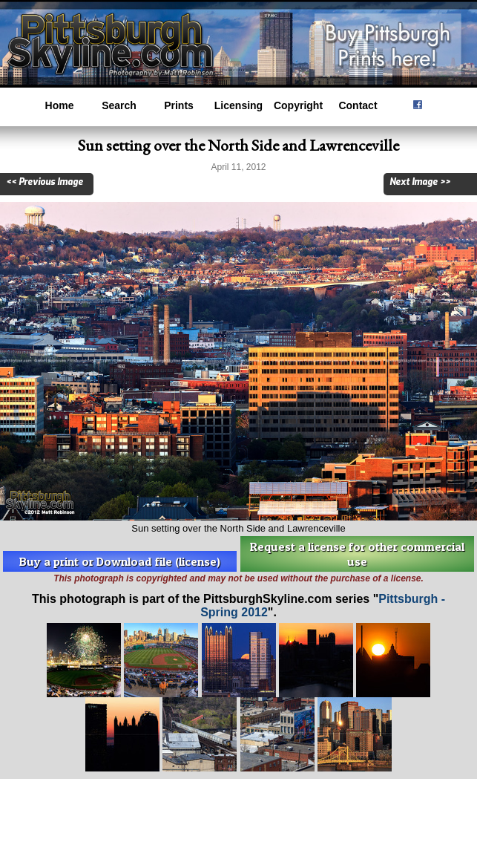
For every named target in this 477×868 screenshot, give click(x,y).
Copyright (298, 105)
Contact (358, 105)
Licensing (238, 105)
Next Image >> (420, 182)
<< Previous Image (45, 182)
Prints (179, 105)
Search (119, 105)
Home (60, 105)
